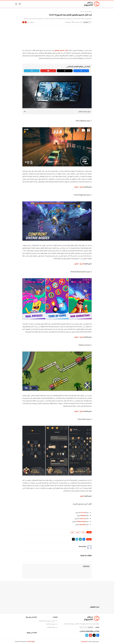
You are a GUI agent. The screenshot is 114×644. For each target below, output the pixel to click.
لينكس (50, 4)
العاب (46, 4)
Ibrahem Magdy (31, 641)
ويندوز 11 (67, 4)
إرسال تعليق (86, 566)
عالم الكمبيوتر (84, 641)
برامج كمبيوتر (78, 4)
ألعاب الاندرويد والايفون (61, 50)
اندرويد (41, 4)
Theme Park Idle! (81, 522)
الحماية (56, 4)
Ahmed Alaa (86, 22)
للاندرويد (82, 187)
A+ (26, 22)
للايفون (76, 187)
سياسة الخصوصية (52, 627)
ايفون (36, 4)
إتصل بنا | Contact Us (52, 624)
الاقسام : (97, 627)
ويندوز (72, 4)
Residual (83, 516)
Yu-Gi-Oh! (83, 513)
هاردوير (26, 4)
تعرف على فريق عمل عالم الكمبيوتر (48, 621)
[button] (84, 539)
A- (23, 22)
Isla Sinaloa (83, 525)
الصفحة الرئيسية (88, 12)
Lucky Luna (83, 519)
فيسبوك (61, 4)
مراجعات (32, 4)
